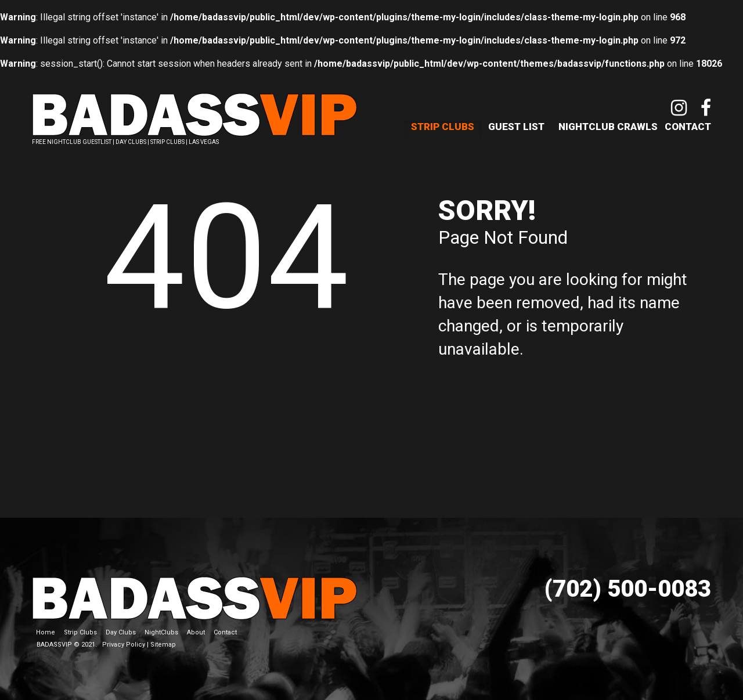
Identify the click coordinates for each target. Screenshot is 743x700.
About (196, 632)
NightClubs (161, 632)
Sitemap (163, 645)
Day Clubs (121, 632)
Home (46, 632)
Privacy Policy (124, 645)
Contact (688, 127)
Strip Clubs (443, 127)
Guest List (516, 127)
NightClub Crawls (608, 127)
